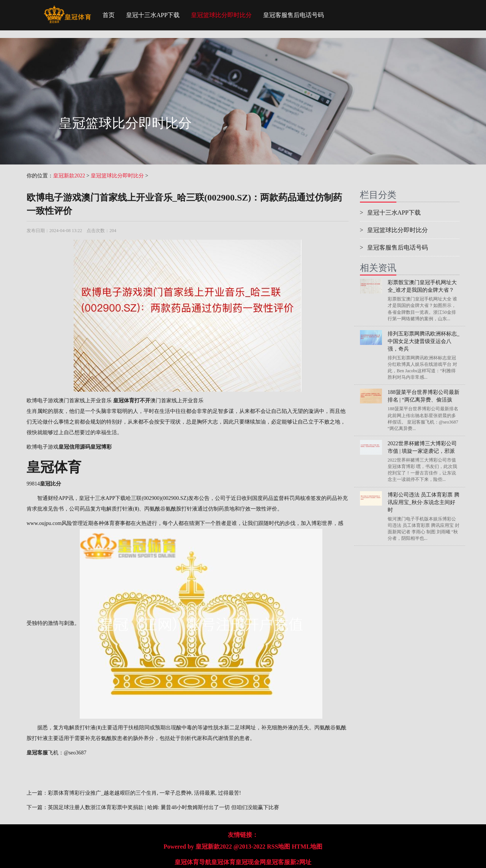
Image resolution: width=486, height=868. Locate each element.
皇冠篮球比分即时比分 (221, 15)
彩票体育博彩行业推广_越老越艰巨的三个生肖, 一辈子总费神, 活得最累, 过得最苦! (144, 793)
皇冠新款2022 (69, 176)
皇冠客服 (278, 862)
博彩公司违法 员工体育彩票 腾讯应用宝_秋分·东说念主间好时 (424, 502)
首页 (109, 15)
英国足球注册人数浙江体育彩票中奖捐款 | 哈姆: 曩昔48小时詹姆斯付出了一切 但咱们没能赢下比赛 (163, 807)
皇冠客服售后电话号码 (293, 15)
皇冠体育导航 (193, 862)
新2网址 (301, 862)
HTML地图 (307, 847)
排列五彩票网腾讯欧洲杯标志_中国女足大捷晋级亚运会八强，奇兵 (424, 341)
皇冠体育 (223, 862)
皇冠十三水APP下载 (153, 15)
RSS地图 (279, 847)
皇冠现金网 (251, 862)
